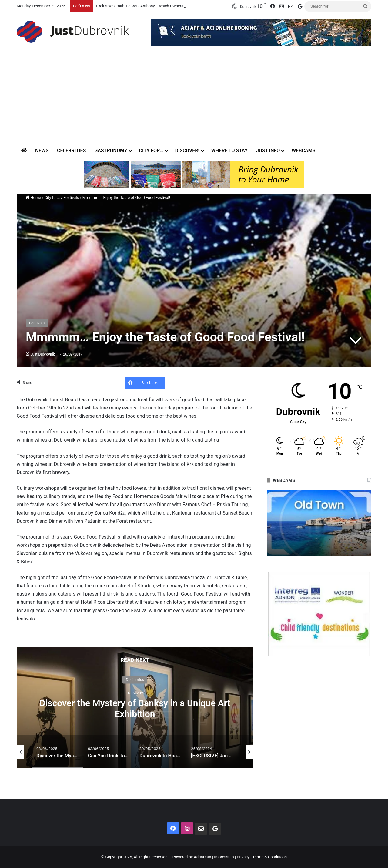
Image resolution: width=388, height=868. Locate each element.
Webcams (303, 150)
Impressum (224, 857)
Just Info (268, 150)
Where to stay (229, 150)
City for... (52, 197)
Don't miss (135, 680)
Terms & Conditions (270, 857)
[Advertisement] (194, 101)
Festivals (71, 197)
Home (33, 197)
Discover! (187, 150)
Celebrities (71, 150)
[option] (135, 708)
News (42, 150)
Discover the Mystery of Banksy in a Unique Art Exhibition (135, 708)
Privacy (243, 857)
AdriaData (202, 857)
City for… (151, 150)
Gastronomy (111, 150)
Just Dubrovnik (43, 354)
